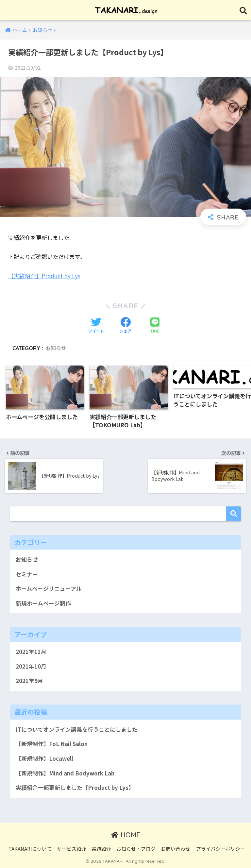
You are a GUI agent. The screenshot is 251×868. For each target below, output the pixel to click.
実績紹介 (101, 849)
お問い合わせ (176, 849)
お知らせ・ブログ (136, 849)
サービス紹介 (72, 849)
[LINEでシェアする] (155, 326)
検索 (234, 514)
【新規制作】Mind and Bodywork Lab (65, 773)
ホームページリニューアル (49, 588)
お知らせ (56, 348)
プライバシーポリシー (221, 849)
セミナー (27, 574)
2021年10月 (31, 666)
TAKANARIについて (30, 849)
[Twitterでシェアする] (96, 326)
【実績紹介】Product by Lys (44, 276)
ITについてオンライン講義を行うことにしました (77, 729)
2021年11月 (31, 652)
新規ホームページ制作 (43, 603)
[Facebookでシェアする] (125, 326)
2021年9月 (29, 681)
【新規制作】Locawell (44, 758)
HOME (126, 835)
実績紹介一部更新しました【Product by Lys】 (75, 788)
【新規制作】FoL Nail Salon (52, 744)
